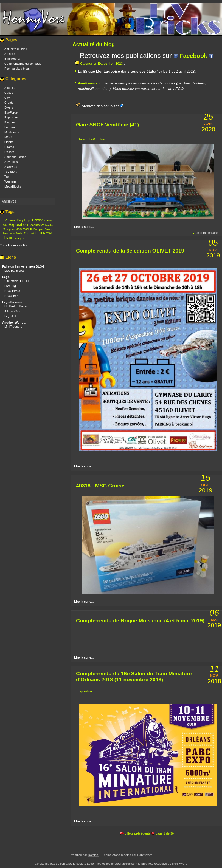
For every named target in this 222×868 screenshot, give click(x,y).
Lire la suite (83, 227)
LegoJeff (10, 316)
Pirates (9, 147)
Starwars (31, 233)
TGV (49, 233)
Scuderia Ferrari (15, 157)
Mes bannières (14, 271)
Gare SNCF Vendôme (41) (107, 125)
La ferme (10, 127)
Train (103, 139)
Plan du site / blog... (18, 69)
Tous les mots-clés (14, 245)
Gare (81, 139)
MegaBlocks (13, 186)
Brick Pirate (12, 291)
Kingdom (10, 122)
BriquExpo (24, 220)
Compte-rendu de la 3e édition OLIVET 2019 (130, 251)
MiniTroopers (13, 327)
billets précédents (135, 833)
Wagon (19, 238)
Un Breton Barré (16, 306)
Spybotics (11, 162)
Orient (9, 142)
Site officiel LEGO (16, 281)
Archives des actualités (101, 106)
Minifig (49, 225)
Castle (9, 93)
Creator (9, 103)
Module (28, 229)
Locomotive (37, 225)
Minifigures (12, 132)
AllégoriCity (12, 311)
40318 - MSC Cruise (100, 486)
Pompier (39, 229)
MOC (8, 137)
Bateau (12, 220)
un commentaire (207, 233)
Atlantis (9, 88)
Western (10, 181)
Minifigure (9, 229)
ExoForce (11, 112)
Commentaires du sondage (23, 64)
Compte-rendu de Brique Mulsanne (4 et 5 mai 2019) (140, 621)
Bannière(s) (12, 59)
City (7, 98)
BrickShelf (11, 296)
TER (92, 139)
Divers (9, 107)
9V (5, 220)
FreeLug (10, 286)
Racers (9, 152)
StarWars (11, 167)
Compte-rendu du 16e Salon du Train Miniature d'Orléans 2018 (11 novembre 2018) (134, 676)
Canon (48, 220)
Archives (10, 54)
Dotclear (94, 855)
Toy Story (11, 172)
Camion (38, 220)
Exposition (85, 691)
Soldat (19, 233)
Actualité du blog (16, 49)
